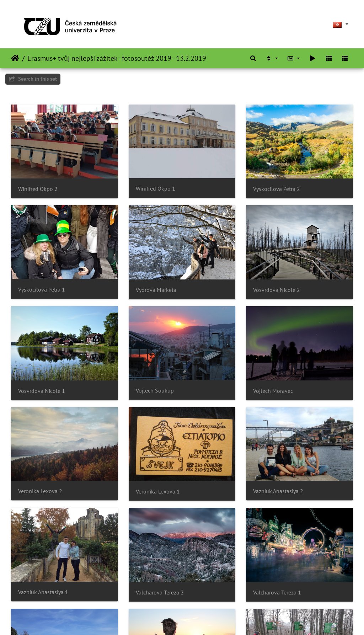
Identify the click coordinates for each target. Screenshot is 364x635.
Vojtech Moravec (273, 391)
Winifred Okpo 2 (38, 189)
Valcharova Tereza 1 (277, 593)
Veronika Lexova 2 (40, 491)
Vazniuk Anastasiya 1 (43, 592)
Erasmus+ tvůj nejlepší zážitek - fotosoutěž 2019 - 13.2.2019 (117, 58)
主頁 (15, 58)
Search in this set (33, 79)
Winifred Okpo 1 (156, 189)
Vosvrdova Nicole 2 (277, 290)
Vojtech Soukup (155, 391)
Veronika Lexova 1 (158, 492)
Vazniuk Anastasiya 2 (278, 491)
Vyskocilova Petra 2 (277, 189)
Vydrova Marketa (156, 290)
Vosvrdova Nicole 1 (42, 391)
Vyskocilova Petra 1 (42, 290)
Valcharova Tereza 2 (160, 593)
